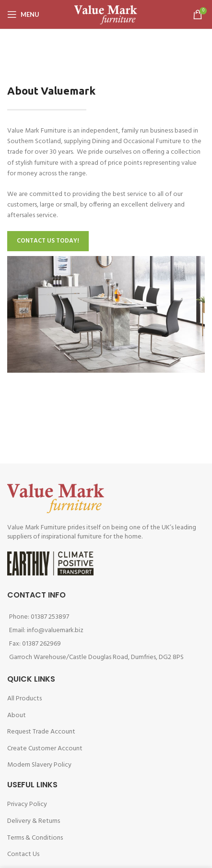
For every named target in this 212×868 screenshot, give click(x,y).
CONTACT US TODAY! (48, 241)
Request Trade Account (41, 732)
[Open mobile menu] (23, 14)
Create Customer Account (45, 749)
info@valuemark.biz (55, 630)
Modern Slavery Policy (39, 765)
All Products (24, 699)
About (17, 715)
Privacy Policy (27, 804)
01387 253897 (50, 617)
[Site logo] (106, 15)
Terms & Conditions (35, 838)
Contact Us (23, 854)
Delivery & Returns (34, 821)
